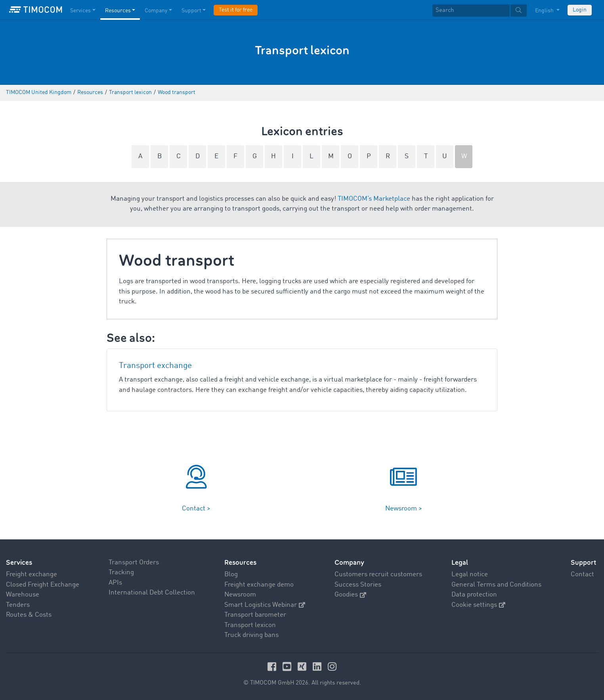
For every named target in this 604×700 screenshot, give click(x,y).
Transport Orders (134, 563)
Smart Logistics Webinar (265, 605)
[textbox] (480, 11)
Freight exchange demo (259, 585)
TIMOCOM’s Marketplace (374, 199)
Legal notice (470, 574)
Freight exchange (32, 574)
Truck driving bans (251, 635)
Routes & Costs (29, 615)
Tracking (121, 572)
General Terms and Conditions (496, 585)
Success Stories (358, 585)
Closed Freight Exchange (43, 585)
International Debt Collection (152, 593)
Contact (582, 574)
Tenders (18, 605)
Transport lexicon (250, 625)
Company (349, 563)
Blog (231, 574)
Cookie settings (478, 605)
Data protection (474, 595)
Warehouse (23, 595)
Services (19, 563)
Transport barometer (255, 615)
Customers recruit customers (378, 574)
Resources (240, 563)
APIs (115, 583)
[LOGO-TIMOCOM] (36, 10)
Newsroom (240, 595)
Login (580, 10)
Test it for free (236, 10)
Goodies (350, 595)
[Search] (471, 11)
